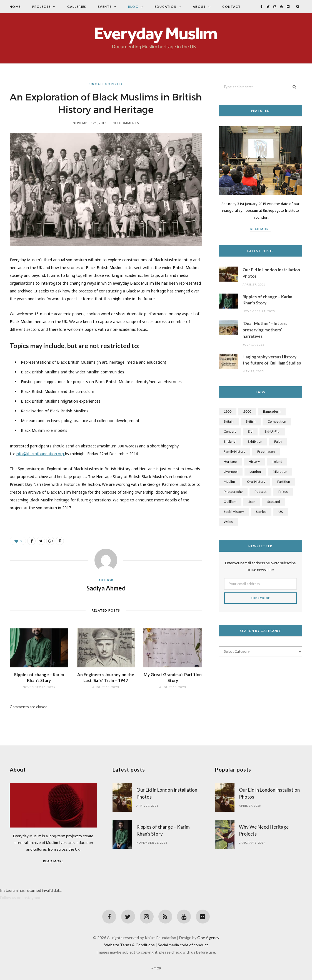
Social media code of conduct (183, 945)
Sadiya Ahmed (106, 588)
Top (156, 968)
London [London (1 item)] (255, 471)
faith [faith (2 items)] (278, 441)
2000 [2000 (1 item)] (247, 411)
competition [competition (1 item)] (277, 421)
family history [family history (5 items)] (234, 451)
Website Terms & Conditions (129, 945)
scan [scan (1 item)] (252, 502)
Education (166, 7)
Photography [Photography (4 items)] (233, 492)
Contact (231, 7)
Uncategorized (106, 84)
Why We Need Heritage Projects (264, 830)
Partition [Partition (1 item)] (284, 482)
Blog (133, 7)
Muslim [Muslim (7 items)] (229, 482)
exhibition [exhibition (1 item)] (255, 441)
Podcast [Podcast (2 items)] (260, 492)
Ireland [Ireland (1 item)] (277, 461)
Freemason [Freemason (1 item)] (266, 451)
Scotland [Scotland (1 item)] (274, 502)
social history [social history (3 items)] (234, 512)
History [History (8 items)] (254, 461)
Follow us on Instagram (20, 897)
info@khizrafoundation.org (40, 454)
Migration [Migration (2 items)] (280, 471)
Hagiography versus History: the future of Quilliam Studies (272, 360)
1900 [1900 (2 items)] (228, 411)
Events (105, 7)
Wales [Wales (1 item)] (228, 522)
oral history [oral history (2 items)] (256, 482)
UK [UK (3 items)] (281, 512)
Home (15, 7)
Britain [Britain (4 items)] (229, 421)
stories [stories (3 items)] (261, 512)
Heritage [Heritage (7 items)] (230, 461)
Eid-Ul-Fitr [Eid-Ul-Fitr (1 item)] (272, 431)
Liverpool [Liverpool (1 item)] (231, 471)
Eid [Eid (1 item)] (250, 431)
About (199, 7)
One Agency (208, 938)
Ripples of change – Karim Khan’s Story (267, 300)
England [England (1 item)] (230, 441)
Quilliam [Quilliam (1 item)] (230, 502)
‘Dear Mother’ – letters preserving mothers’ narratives (265, 330)
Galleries (77, 7)
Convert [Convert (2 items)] (230, 431)
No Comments (126, 123)
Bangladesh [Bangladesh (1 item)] (272, 411)
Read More (261, 229)
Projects (42, 7)
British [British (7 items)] (251, 421)
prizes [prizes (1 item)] (283, 492)
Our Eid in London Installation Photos (271, 273)
